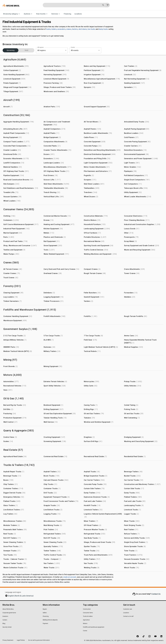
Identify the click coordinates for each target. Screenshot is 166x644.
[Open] (99, 50)
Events (73, 47)
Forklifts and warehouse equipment (94, 627)
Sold (26, 50)
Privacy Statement (8, 640)
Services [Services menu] (56, 14)
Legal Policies (21, 640)
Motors (85, 623)
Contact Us (156, 594)
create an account (70, 577)
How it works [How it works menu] (42, 14)
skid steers (83, 29)
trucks (48, 29)
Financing (67, 14)
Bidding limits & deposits (50, 620)
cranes (69, 29)
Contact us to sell (128, 616)
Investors (5, 616)
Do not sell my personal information (39, 640)
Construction (87, 609)
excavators (61, 29)
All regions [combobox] (42, 50)
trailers (54, 29)
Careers (5, 620)
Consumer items (88, 613)
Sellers (45, 613)
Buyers (45, 609)
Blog (4, 623)
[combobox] (82, 50)
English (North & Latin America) (21, 596)
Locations (78, 14)
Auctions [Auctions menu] (28, 14)
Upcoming (11, 50)
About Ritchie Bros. (8, 609)
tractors (75, 29)
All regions (40, 47)
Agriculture (86, 620)
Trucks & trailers (88, 616)
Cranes (85, 631)
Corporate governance (9, 613)
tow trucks (92, 29)
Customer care (128, 609)
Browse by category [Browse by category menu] (12, 14)
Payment (45, 623)
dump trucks (103, 29)
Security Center (7, 627)
